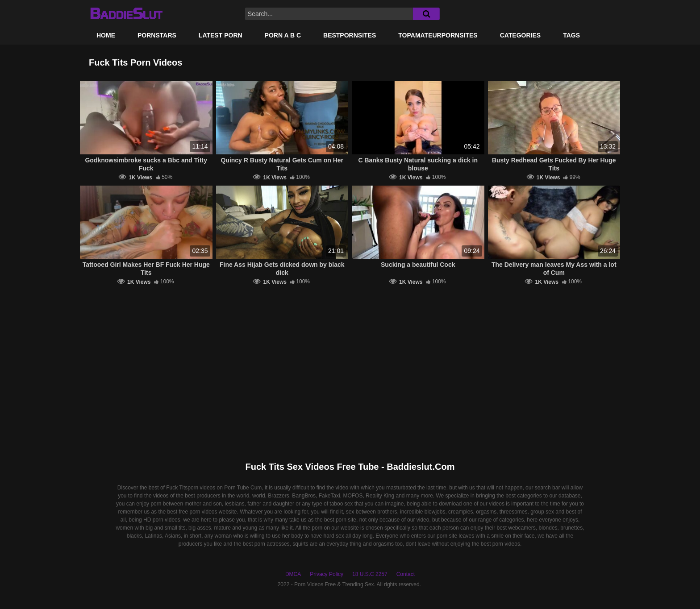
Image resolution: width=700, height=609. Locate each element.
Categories (521, 35)
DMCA (293, 574)
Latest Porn (221, 35)
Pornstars (157, 35)
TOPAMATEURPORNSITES (438, 35)
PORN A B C (283, 35)
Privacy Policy (327, 574)
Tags (571, 35)
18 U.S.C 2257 (370, 574)
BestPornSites (350, 35)
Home (106, 35)
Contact (406, 574)
